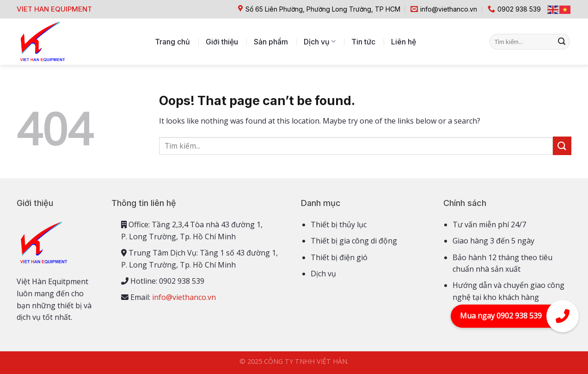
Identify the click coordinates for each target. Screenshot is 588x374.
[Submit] (562, 42)
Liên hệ (404, 42)
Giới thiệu (222, 42)
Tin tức (363, 42)
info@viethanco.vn (184, 297)
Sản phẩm (271, 42)
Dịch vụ (320, 42)
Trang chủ (172, 42)
